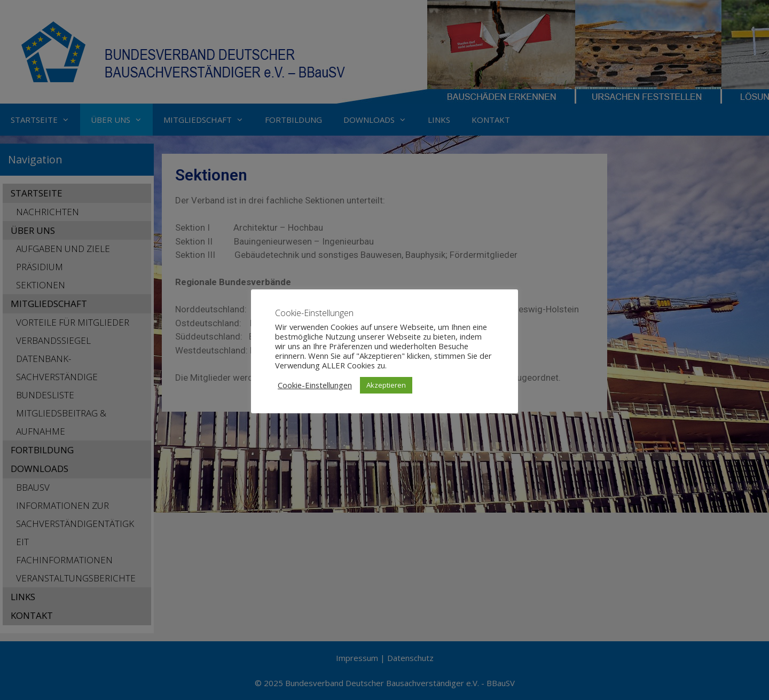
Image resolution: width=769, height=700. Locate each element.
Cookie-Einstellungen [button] (315, 385)
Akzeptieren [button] (386, 385)
